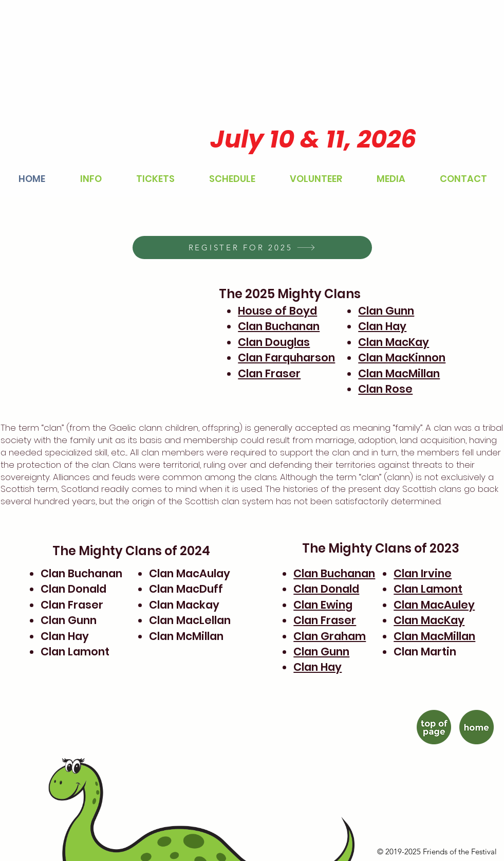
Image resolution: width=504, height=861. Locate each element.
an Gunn (327, 652)
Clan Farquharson (286, 358)
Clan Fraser (269, 373)
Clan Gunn (386, 311)
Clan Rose (385, 389)
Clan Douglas (274, 342)
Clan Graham (330, 636)
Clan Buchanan (279, 326)
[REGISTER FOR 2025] (252, 248)
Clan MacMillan (399, 373)
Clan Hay (382, 326)
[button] (91, 179)
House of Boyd (277, 311)
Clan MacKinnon (402, 358)
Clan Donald (326, 589)
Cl (299, 652)
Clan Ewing (323, 605)
